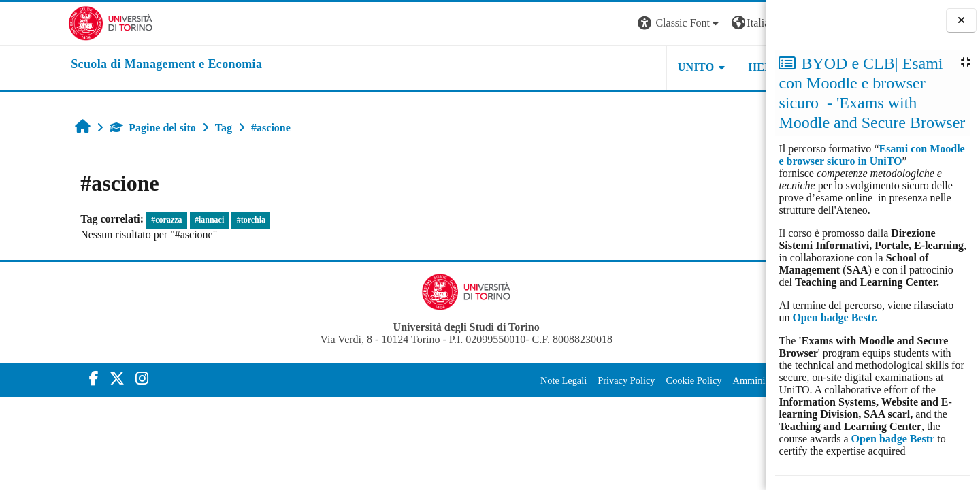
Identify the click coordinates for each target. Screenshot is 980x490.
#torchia (189, 220)
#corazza (105, 220)
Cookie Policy (595, 380)
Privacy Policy (527, 380)
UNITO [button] (598, 67)
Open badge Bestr (893, 439)
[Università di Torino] (43, 22)
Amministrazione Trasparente (692, 380)
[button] (581, 23)
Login (742, 23)
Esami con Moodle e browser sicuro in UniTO (871, 155)
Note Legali (465, 380)
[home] (98, 65)
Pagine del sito (92, 128)
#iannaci (148, 220)
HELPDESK (680, 67)
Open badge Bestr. (835, 317)
